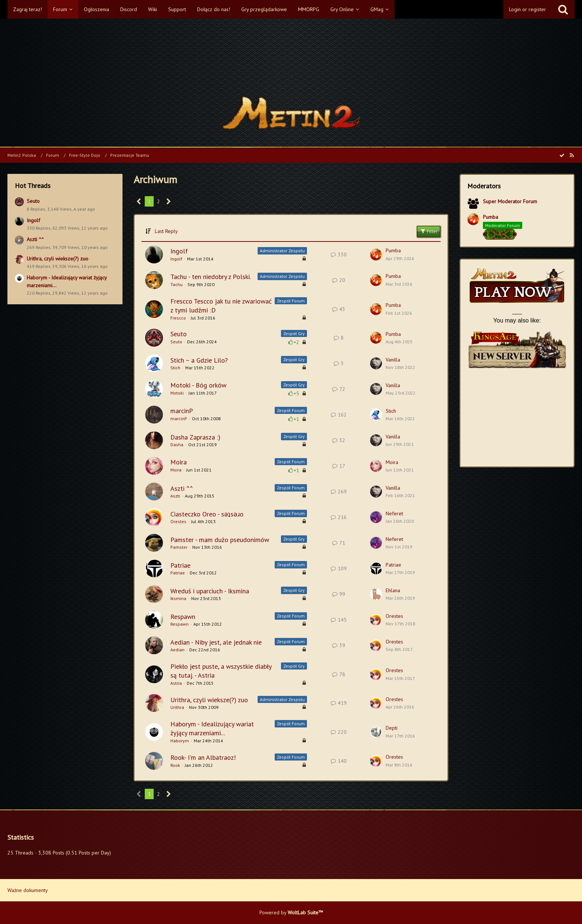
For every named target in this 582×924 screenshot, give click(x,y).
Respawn (183, 617)
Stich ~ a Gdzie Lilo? (199, 360)
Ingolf (33, 220)
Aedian (177, 650)
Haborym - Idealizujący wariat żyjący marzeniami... (212, 728)
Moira (179, 462)
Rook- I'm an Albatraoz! (203, 757)
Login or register (527, 9)
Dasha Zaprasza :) (195, 437)
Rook (175, 765)
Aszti (175, 496)
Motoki (177, 393)
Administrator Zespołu (282, 251)
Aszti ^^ (35, 239)
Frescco (178, 318)
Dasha (177, 445)
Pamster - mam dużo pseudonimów (220, 540)
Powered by (291, 912)
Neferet (394, 513)
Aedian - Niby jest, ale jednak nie (216, 642)
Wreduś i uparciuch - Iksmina (210, 591)
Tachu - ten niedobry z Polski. (211, 277)
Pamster (179, 547)
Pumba (393, 250)
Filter (429, 231)
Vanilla (393, 360)
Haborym (180, 741)
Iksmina (178, 598)
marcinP (182, 411)
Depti (392, 728)
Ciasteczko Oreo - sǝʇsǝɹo (207, 514)
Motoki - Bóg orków (198, 385)
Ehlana (393, 590)
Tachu (176, 284)
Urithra (177, 707)
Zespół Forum (291, 301)
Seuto (33, 201)
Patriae (180, 565)
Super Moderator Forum (510, 201)
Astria (176, 683)
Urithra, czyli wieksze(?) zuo (58, 259)
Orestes (178, 521)
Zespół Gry (294, 333)
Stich (175, 368)
